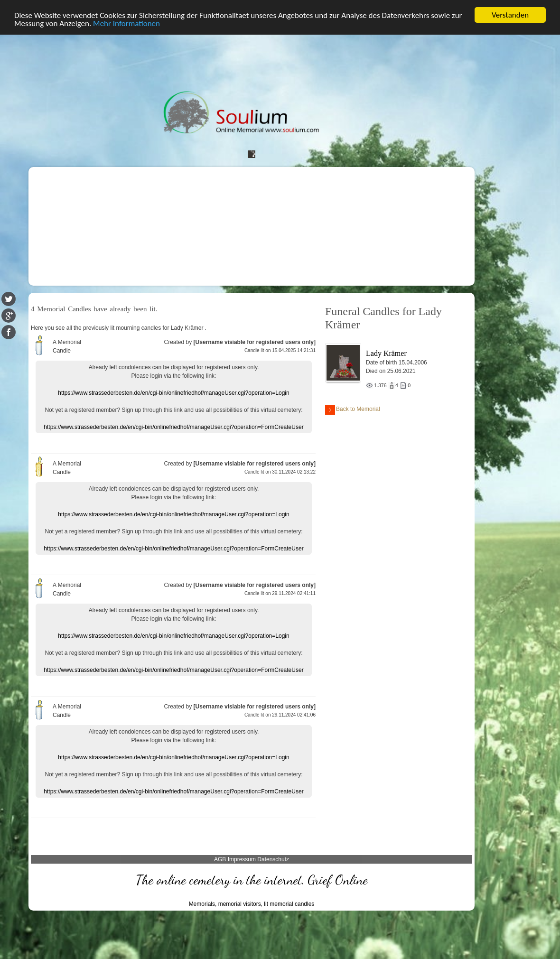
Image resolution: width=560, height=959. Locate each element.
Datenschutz (273, 859)
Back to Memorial (353, 410)
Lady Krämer (386, 353)
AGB (220, 859)
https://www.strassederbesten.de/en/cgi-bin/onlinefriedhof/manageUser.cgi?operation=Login (173, 392)
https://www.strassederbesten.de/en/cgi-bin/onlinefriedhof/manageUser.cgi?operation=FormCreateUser (173, 427)
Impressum (242, 859)
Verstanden (510, 15)
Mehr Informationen (126, 23)
